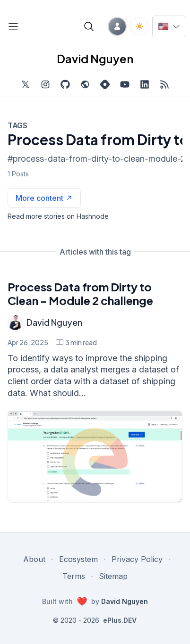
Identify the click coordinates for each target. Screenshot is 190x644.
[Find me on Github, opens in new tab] (65, 84)
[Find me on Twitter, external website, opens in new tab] (26, 84)
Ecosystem (78, 559)
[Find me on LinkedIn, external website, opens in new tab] (145, 84)
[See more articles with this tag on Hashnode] (44, 198)
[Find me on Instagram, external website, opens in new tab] (45, 84)
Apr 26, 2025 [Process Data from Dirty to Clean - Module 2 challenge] (28, 342)
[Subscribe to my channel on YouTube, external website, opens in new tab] (125, 84)
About (34, 559)
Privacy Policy (137, 559)
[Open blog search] (89, 26)
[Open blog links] (13, 26)
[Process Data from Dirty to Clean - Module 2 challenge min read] (76, 342)
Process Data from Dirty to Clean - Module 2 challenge (80, 293)
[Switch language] (169, 26)
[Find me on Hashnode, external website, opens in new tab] (105, 84)
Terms (74, 576)
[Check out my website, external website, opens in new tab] (85, 84)
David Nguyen (54, 322)
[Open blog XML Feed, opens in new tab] (164, 84)
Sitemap (113, 576)
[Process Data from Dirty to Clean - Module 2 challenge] (95, 457)
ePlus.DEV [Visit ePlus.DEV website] (120, 620)
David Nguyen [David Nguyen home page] (95, 58)
